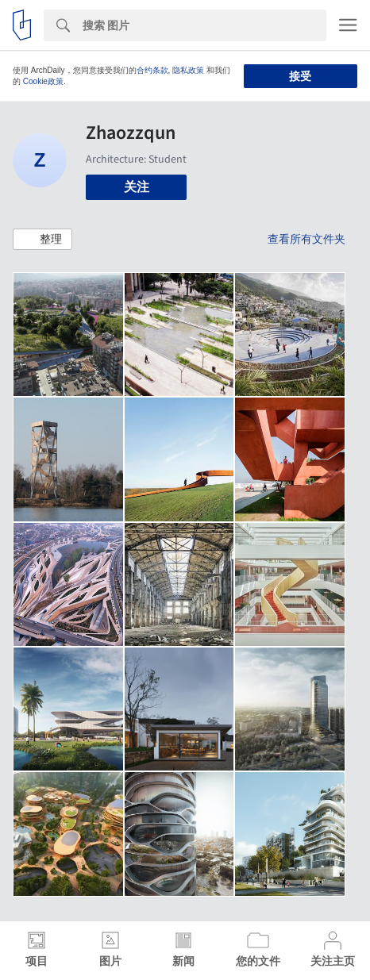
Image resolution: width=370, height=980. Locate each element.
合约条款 (152, 70)
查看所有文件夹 (306, 239)
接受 (300, 76)
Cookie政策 (43, 81)
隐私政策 (188, 70)
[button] (42, 240)
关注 (137, 187)
